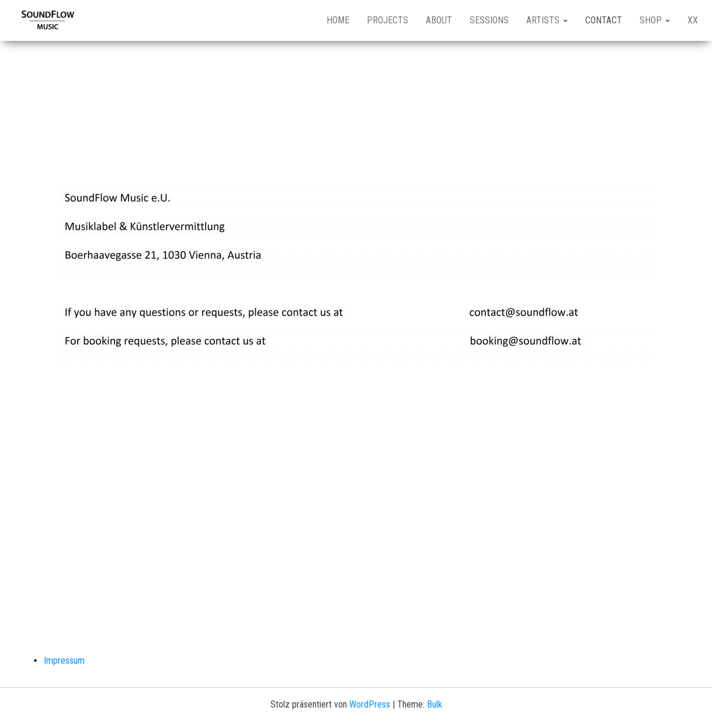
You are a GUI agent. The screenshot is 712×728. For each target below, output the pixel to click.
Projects (388, 20)
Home (338, 20)
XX (693, 20)
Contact (604, 20)
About (439, 20)
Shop (655, 20)
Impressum (64, 661)
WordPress (370, 704)
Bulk (435, 704)
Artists (547, 20)
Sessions (489, 20)
